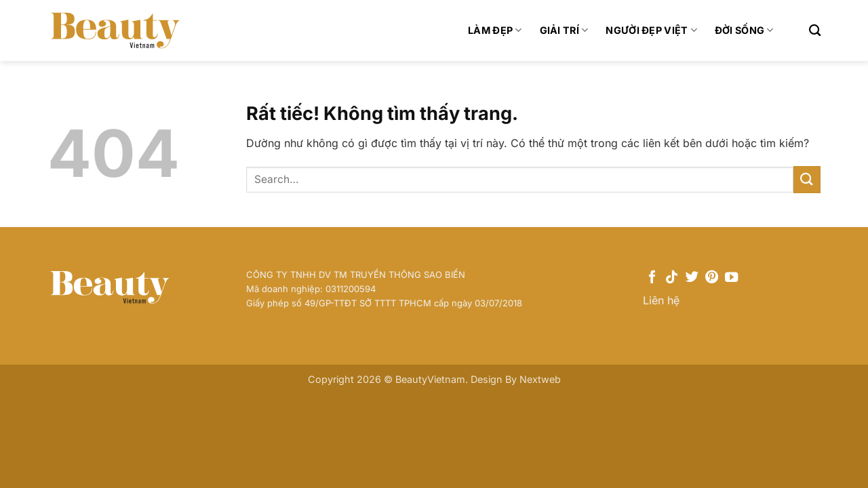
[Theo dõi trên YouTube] (731, 278)
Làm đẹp (495, 30)
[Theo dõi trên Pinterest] (712, 278)
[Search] (815, 31)
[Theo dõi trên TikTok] (672, 278)
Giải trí (564, 30)
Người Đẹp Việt (651, 30)
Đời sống (744, 30)
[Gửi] (807, 179)
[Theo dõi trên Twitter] (692, 278)
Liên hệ (661, 300)
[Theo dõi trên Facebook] (652, 278)
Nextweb (540, 379)
